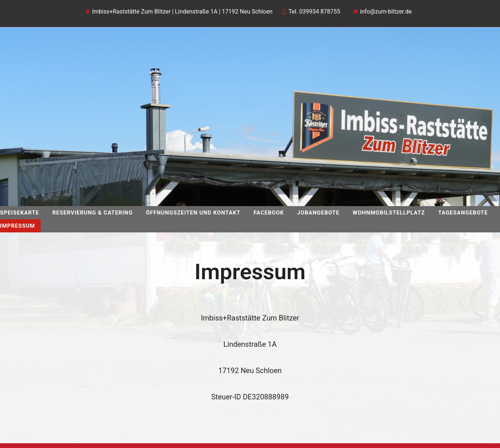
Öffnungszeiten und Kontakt (193, 213)
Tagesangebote (463, 213)
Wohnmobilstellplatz (389, 213)
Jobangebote (318, 213)
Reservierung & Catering (93, 213)
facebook (269, 213)
